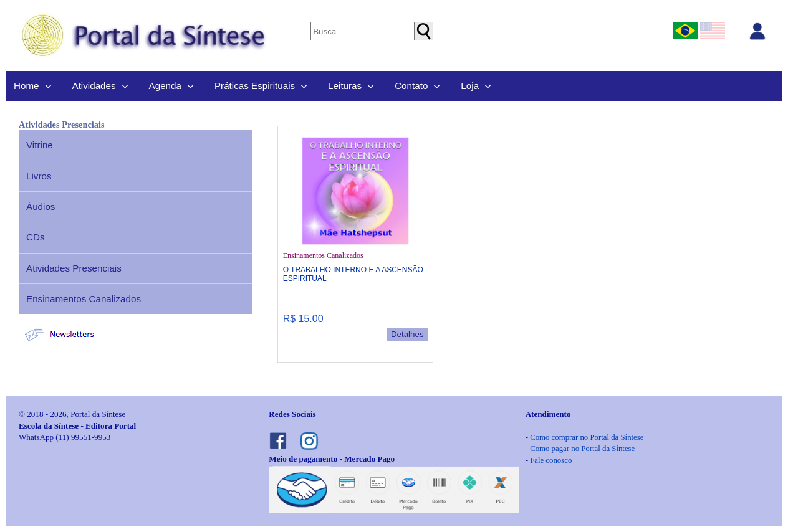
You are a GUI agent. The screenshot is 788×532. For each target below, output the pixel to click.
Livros (39, 176)
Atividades (94, 86)
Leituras (345, 86)
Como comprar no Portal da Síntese (587, 437)
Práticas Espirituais (255, 86)
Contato (411, 86)
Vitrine (40, 145)
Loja (470, 86)
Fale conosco (551, 460)
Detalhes (407, 334)
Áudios (41, 207)
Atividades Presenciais (74, 268)
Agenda (165, 86)
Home (26, 86)
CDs (36, 237)
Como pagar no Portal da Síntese (582, 449)
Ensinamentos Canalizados (84, 299)
